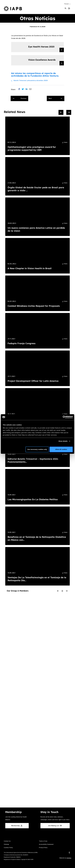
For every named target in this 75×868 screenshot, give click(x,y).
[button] (67, 4)
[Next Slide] (69, 112)
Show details (63, 441)
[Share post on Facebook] (20, 90)
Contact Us (7, 841)
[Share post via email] (31, 90)
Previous (20, 98)
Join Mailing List (55, 826)
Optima (69, 858)
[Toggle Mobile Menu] (69, 8)
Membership (17, 826)
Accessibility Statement (46, 844)
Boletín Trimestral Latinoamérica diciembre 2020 (31, 81)
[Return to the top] (69, 853)
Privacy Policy (43, 848)
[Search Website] (65, 8)
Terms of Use (43, 841)
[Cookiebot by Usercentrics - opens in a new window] (64, 417)
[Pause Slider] (62, 591)
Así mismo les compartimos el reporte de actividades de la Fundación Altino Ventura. (35, 75)
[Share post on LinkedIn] (28, 90)
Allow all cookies (61, 449)
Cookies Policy (8, 848)
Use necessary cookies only (37, 449)
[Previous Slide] (61, 112)
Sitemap (6, 844)
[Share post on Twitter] (24, 90)
